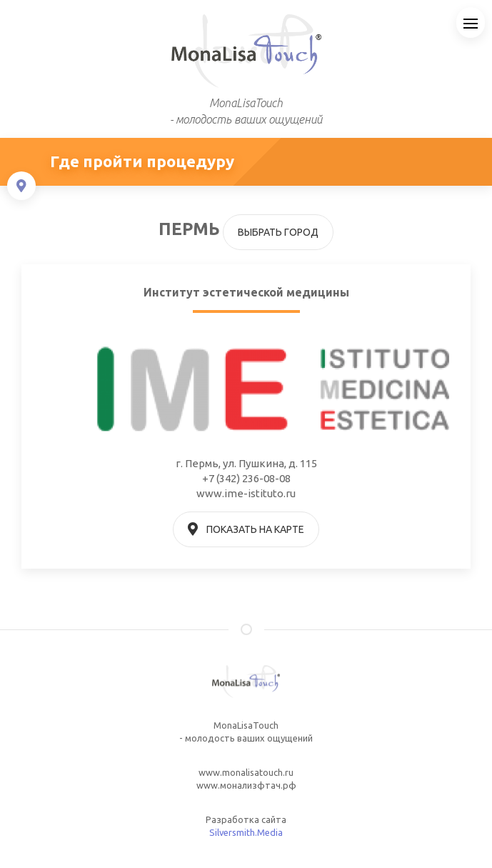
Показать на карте (246, 529)
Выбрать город (278, 232)
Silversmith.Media (246, 832)
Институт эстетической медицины (246, 292)
